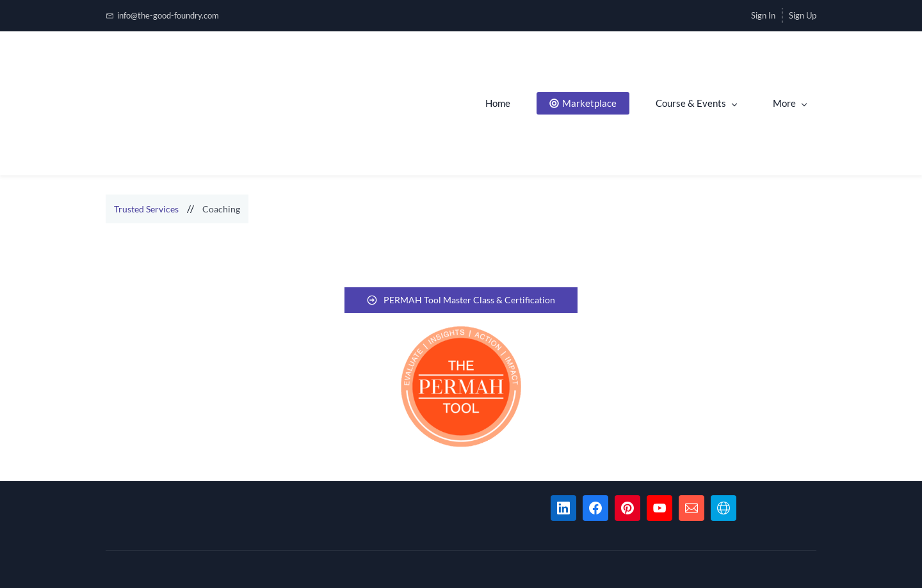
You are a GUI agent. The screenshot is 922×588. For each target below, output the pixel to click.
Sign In (763, 15)
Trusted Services (146, 209)
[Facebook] (595, 508)
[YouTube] (659, 508)
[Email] (691, 508)
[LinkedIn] (563, 508)
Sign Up (803, 15)
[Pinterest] (627, 508)
